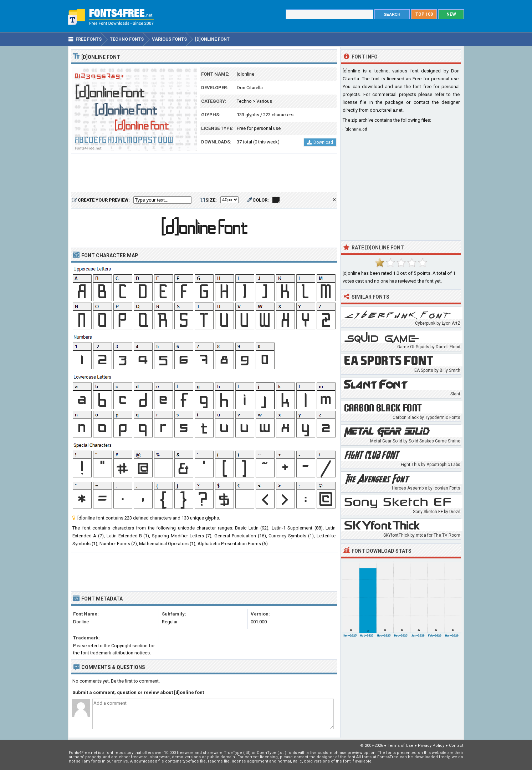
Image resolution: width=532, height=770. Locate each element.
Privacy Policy (431, 746)
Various (264, 101)
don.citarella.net (386, 110)
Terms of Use (400, 746)
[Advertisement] (204, 173)
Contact (456, 746)
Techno (244, 101)
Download (320, 142)
